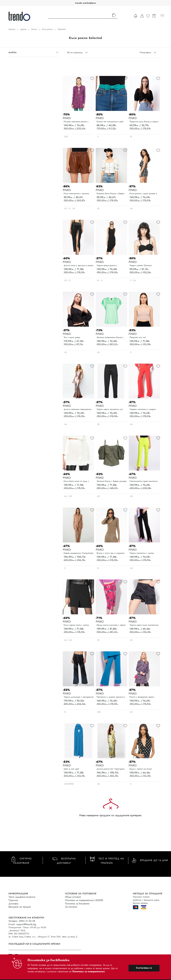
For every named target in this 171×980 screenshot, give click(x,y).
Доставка (13, 904)
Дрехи (23, 29)
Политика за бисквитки (77, 904)
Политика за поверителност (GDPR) (84, 900)
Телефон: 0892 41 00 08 (22, 921)
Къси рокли (47, 29)
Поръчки (13, 900)
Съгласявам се (144, 968)
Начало (12, 29)
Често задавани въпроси (22, 897)
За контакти (71, 907)
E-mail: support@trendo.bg (22, 924)
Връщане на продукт (20, 907)
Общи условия (73, 897)
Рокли (34, 29)
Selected (62, 29)
